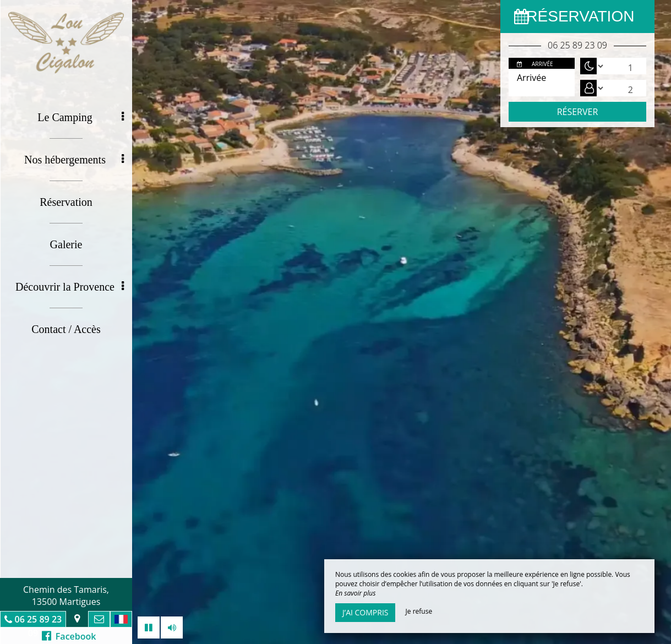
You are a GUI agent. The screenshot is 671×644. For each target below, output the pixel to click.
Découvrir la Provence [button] (70, 287)
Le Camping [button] (81, 117)
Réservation (66, 202)
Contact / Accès (66, 329)
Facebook (69, 636)
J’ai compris (365, 612)
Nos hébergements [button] (74, 160)
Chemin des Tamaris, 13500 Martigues (66, 596)
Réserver (578, 112)
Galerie (66, 244)
